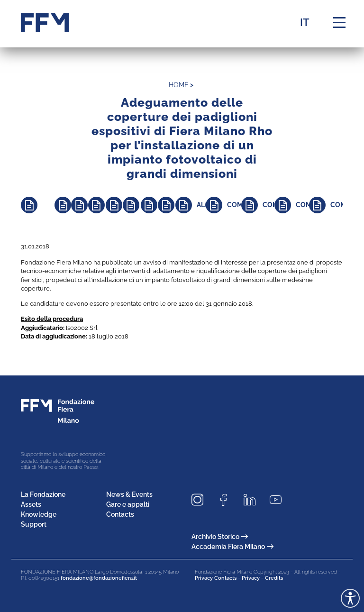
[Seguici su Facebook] (227, 500)
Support (34, 524)
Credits (274, 578)
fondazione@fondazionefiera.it (99, 578)
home (179, 85)
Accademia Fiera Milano (232, 547)
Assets (31, 504)
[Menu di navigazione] (339, 23)
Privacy (251, 578)
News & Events (129, 494)
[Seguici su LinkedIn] (253, 500)
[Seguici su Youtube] (279, 500)
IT (305, 22)
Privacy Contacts (216, 578)
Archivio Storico (220, 537)
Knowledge (39, 514)
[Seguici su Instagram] (201, 500)
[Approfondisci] (38, 205)
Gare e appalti (128, 504)
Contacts (120, 514)
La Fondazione (43, 494)
